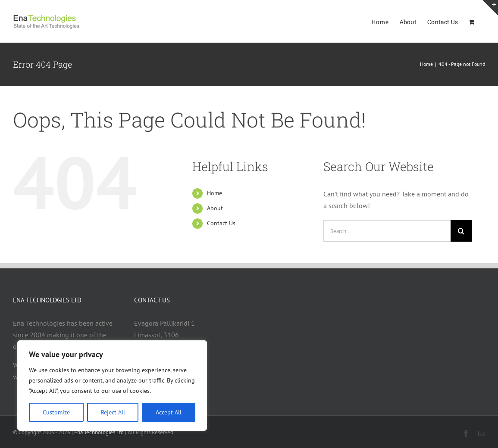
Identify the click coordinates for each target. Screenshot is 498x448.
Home (215, 193)
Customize (56, 412)
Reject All (113, 412)
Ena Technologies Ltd (99, 432)
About (215, 208)
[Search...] (387, 231)
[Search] (461, 231)
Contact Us (221, 223)
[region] (112, 386)
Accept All (169, 412)
